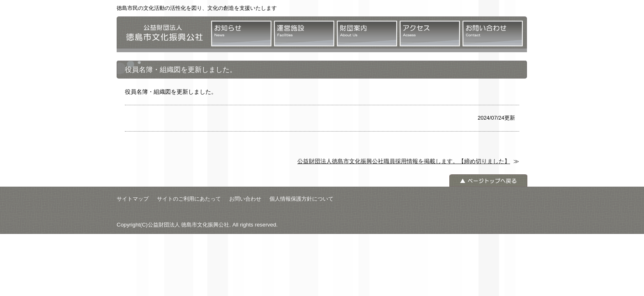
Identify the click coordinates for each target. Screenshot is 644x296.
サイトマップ (133, 199)
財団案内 (367, 34)
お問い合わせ (493, 34)
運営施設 (304, 34)
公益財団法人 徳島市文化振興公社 (162, 34)
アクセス (430, 34)
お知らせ (241, 34)
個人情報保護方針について (301, 199)
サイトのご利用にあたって (189, 199)
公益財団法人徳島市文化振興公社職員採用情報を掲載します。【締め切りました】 (404, 161)
